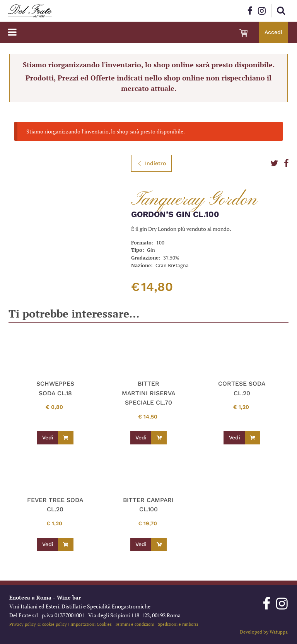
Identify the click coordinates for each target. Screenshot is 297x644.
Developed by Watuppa (264, 632)
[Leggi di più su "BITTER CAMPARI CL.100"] (159, 545)
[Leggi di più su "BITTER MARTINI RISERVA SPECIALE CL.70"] (159, 438)
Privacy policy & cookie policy (38, 624)
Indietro (151, 163)
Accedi (273, 32)
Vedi (48, 437)
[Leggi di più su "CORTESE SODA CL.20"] (253, 438)
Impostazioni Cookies (91, 624)
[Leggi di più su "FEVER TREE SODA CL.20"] (66, 545)
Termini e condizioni (135, 624)
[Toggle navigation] (12, 32)
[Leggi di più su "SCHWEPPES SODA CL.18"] (66, 438)
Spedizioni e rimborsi (178, 624)
